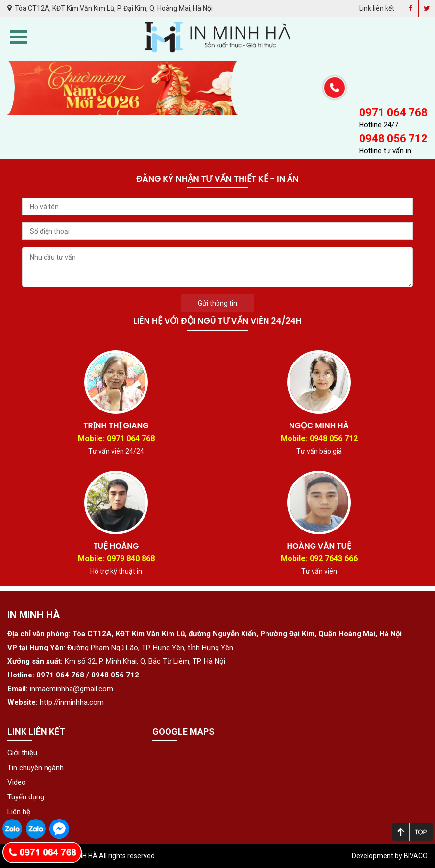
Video (17, 782)
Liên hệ (19, 812)
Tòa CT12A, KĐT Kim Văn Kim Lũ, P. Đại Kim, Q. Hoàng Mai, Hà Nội (110, 8)
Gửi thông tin (217, 303)
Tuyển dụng (26, 797)
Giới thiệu (22, 753)
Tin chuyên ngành (36, 768)
